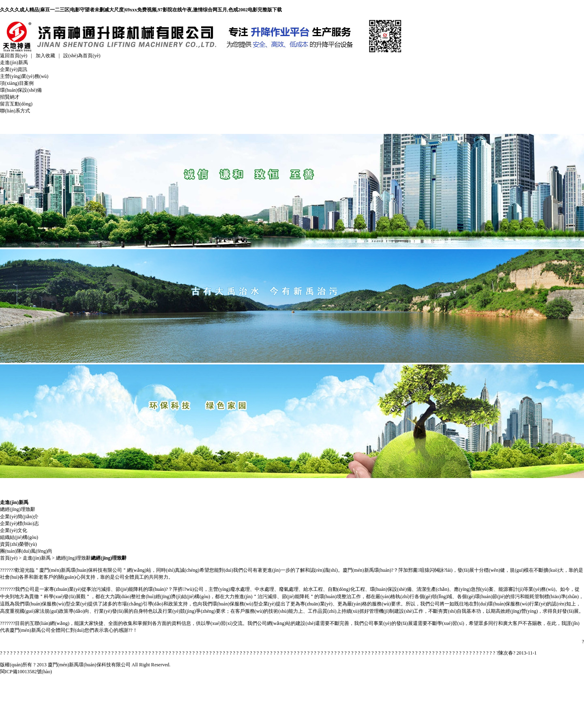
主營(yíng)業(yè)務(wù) (24, 76)
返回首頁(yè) (14, 56)
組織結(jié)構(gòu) (19, 537)
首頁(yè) (9, 558)
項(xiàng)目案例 (17, 83)
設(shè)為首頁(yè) (82, 56)
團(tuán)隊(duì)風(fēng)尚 (26, 551)
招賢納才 (10, 97)
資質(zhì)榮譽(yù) (18, 544)
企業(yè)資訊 (14, 69)
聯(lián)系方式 (15, 111)
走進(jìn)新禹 (14, 62)
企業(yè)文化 (14, 530)
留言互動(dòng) (16, 104)
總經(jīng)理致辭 (18, 509)
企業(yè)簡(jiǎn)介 (19, 517)
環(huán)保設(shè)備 (21, 90)
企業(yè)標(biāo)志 (19, 523)
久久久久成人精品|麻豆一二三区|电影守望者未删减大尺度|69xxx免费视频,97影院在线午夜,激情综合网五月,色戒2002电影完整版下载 (141, 10)
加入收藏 (45, 56)
